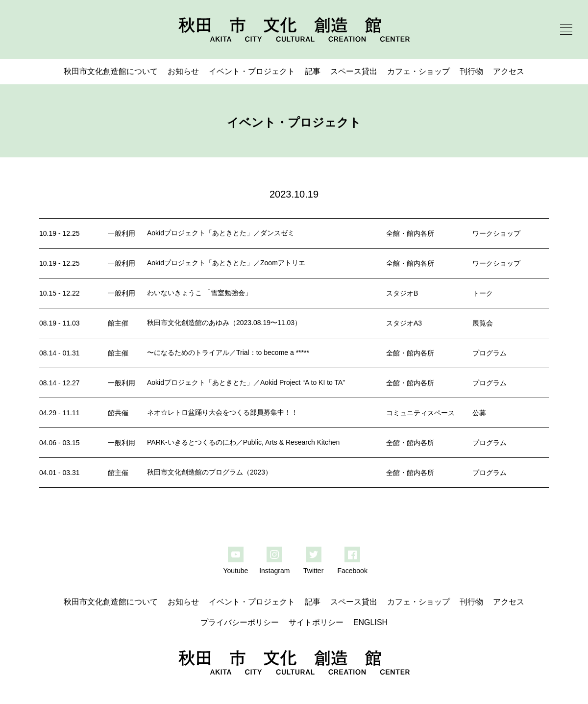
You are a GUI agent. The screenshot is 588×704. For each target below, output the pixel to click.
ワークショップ (496, 233)
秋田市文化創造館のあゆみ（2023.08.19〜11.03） (224, 323)
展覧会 (483, 323)
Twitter (313, 571)
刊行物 (471, 71)
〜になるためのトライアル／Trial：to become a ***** (228, 352)
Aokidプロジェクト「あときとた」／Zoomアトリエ (226, 263)
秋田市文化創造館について (111, 71)
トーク (483, 293)
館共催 (118, 413)
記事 (313, 71)
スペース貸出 (354, 71)
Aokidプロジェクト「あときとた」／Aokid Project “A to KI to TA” (246, 382)
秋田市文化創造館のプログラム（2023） (209, 472)
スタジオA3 (404, 323)
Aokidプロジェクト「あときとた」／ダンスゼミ (221, 233)
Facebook (352, 571)
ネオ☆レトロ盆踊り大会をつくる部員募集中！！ (222, 412)
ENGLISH (370, 622)
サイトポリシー (316, 622)
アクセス (509, 71)
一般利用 (122, 233)
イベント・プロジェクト (252, 71)
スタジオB (402, 293)
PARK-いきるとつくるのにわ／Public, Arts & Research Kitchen (243, 442)
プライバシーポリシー (240, 622)
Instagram (274, 571)
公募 (479, 413)
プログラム (490, 353)
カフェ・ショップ (418, 71)
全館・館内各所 (410, 233)
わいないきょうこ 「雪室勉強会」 (199, 293)
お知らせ (183, 71)
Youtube (235, 571)
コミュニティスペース (420, 413)
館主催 (118, 323)
